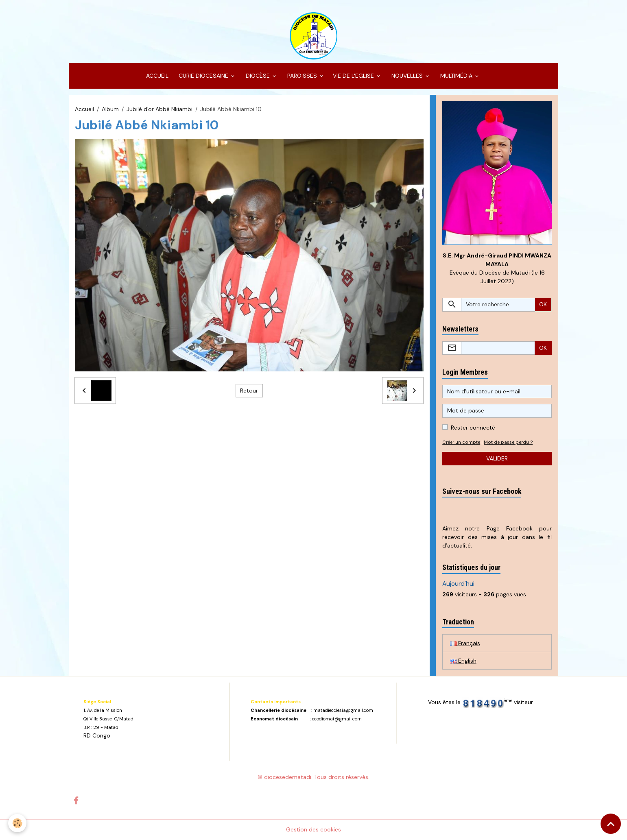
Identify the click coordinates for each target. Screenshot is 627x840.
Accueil (84, 109)
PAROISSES (302, 76)
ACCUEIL (156, 76)
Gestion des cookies (313, 829)
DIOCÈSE (258, 76)
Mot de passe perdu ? (508, 442)
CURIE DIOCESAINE (203, 76)
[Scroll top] (611, 824)
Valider (497, 458)
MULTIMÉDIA (456, 76)
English (463, 661)
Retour (249, 391)
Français (465, 643)
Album (110, 109)
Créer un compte (461, 442)
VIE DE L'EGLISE (354, 76)
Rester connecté (473, 428)
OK (543, 304)
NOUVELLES (407, 76)
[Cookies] (17, 823)
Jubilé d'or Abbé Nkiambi (159, 109)
